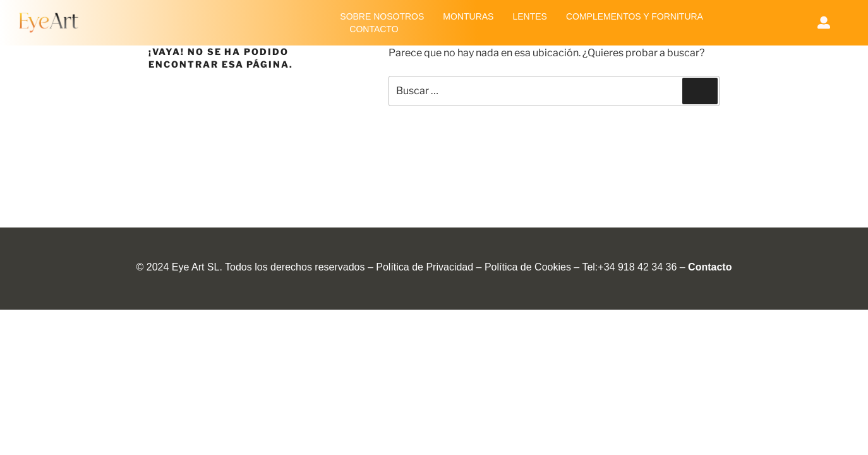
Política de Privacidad (425, 267)
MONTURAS (468, 16)
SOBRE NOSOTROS (382, 16)
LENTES (529, 16)
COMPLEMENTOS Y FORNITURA (635, 16)
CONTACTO (374, 29)
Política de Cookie (525, 267)
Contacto (710, 267)
